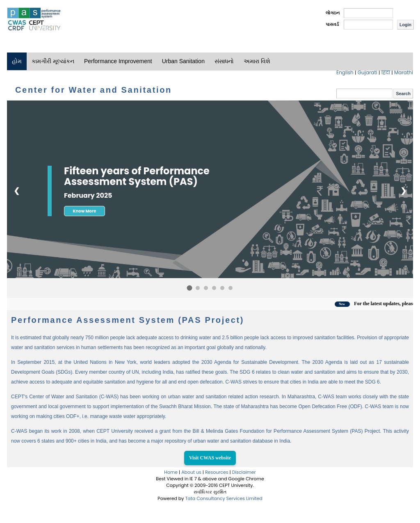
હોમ (17, 61)
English (346, 72)
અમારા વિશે (257, 61)
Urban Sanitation (183, 61)
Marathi (404, 72)
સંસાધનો (224, 61)
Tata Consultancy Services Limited (224, 498)
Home (171, 472)
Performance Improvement (118, 61)
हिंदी (387, 72)
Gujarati (368, 72)
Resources (217, 472)
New (347, 304)
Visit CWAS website (210, 458)
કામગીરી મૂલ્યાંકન (53, 61)
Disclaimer (244, 472)
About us (191, 472)
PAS (34, 20)
